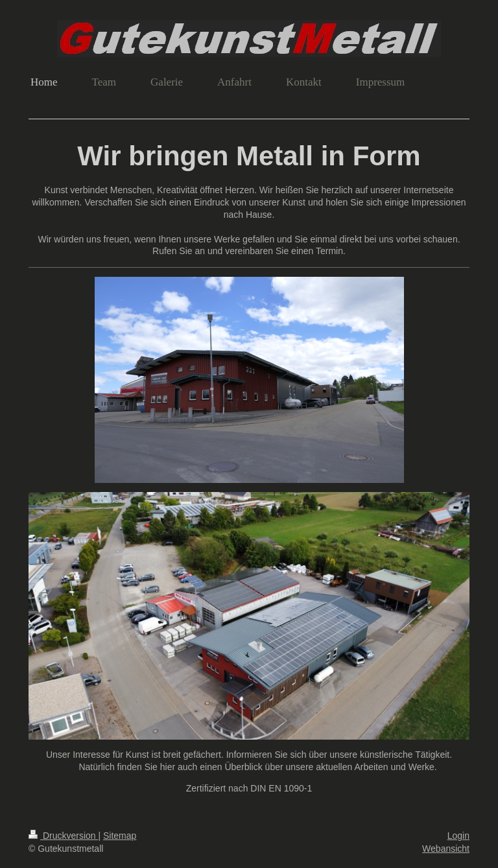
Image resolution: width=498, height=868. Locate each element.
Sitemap (120, 836)
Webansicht (446, 849)
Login (458, 836)
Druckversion (63, 836)
